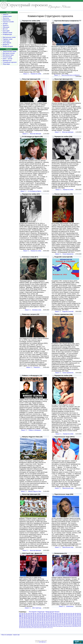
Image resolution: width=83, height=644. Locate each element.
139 (62, 622)
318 (38, 615)
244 (78, 617)
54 (36, 626)
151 (36, 622)
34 (67, 626)
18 (31, 628)
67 (77, 625)
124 (33, 624)
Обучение (6, 27)
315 (44, 615)
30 (74, 626)
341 (49, 614)
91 (39, 625)
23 (23, 628)
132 (78, 622)
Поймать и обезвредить (35, 430)
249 (67, 617)
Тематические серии (9, 51)
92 (38, 625)
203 (44, 620)
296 (25, 616)
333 (67, 614)
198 (56, 620)
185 (22, 621)
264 (33, 617)
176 (42, 621)
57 (31, 626)
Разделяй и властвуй (68, 311)
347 (36, 614)
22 (24, 628)
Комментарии (7, 16)
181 (31, 621)
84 (50, 625)
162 (73, 621)
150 (38, 622)
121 (40, 624)
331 (71, 614)
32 (71, 626)
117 (49, 624)
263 (36, 617)
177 (40, 621)
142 (56, 622)
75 (64, 625)
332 (69, 614)
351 (27, 614)
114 (56, 624)
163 (71, 621)
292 (33, 616)
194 (64, 620)
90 (41, 625)
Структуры (6, 41)
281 (58, 616)
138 (64, 622)
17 (33, 628)
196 (60, 620)
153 (31, 622)
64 (20, 626)
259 (44, 617)
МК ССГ (5, 29)
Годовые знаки (8, 39)
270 (20, 617)
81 (55, 625)
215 (80, 619)
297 (22, 616)
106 (73, 624)
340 (51, 614)
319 (36, 615)
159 (80, 621)
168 (60, 621)
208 (33, 620)
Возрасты (6, 45)
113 (58, 624)
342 (47, 614)
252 (60, 617)
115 (53, 624)
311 (53, 615)
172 (51, 621)
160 (78, 621)
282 (56, 616)
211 (27, 620)
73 (68, 625)
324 (25, 615)
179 (36, 621)
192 (69, 620)
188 (78, 620)
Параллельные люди (68, 488)
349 (31, 614)
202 (47, 620)
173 (49, 621)
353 (22, 614)
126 (29, 624)
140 (60, 622)
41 (56, 626)
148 (42, 622)
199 (53, 620)
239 (27, 619)
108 (69, 624)
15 (36, 628)
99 (26, 625)
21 (26, 628)
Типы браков (7, 43)
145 (49, 622)
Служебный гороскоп (10, 62)
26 (80, 626)
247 (71, 617)
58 (29, 626)
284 (51, 616)
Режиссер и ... (37, 367)
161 (76, 621)
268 (25, 617)
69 (74, 625)
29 (75, 626)
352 (25, 614)
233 (40, 619)
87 (45, 625)
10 (44, 628)
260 (42, 617)
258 (47, 617)
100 (25, 625)
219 (71, 619)
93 (36, 625)
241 (22, 619)
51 (40, 626)
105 (76, 624)
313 (49, 615)
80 (57, 625)
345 (40, 614)
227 (53, 619)
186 (20, 621)
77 (61, 625)
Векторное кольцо (9, 53)
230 (47, 619)
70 (72, 625)
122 (38, 624)
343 (44, 614)
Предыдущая (50, 612)
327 (80, 614)
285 (49, 616)
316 (42, 615)
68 (76, 625)
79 (58, 625)
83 (52, 625)
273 (76, 616)
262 (38, 617)
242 (20, 619)
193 (67, 620)
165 (67, 621)
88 (44, 625)
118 (47, 624)
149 (40, 622)
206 (38, 620)
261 (40, 617)
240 (25, 619)
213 (22, 620)
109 (67, 624)
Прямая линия (7, 33)
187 (80, 620)
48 (45, 626)
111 (62, 624)
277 (67, 616)
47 (47, 626)
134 (73, 622)
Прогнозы (6, 18)
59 (28, 626)
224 (60, 619)
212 (25, 620)
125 (31, 624)
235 (36, 619)
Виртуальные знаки (9, 37)
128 (25, 624)
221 (67, 619)
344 (42, 614)
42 (55, 626)
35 (66, 626)
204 (42, 620)
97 (30, 625)
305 (67, 615)
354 (20, 614)
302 (73, 615)
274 (73, 616)
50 (42, 626)
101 (22, 625)
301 (76, 615)
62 (23, 626)
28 (77, 626)
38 (61, 626)
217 (76, 619)
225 (58, 619)
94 (34, 625)
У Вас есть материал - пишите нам (10, 635)
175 (44, 621)
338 (56, 614)
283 (53, 616)
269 (22, 617)
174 (47, 621)
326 (20, 615)
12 (40, 628)
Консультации (7, 57)
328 (78, 614)
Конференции (7, 34)
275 (71, 616)
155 (27, 622)
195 (62, 620)
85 (49, 625)
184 (25, 621)
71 (71, 625)
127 (27, 624)
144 (51, 622)
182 (29, 621)
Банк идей (6, 31)
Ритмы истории (8, 46)
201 (49, 620)
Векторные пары (8, 55)
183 (27, 621)
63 (21, 626)
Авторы (5, 24)
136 (69, 622)
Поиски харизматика (68, 254)
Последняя (33, 612)
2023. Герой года (37, 608)
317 (40, 615)
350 (29, 614)
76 (63, 625)
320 (33, 615)
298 (20, 616)
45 (50, 626)
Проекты (6, 25)
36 (64, 626)
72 (69, 625)
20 (28, 628)
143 (53, 622)
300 (78, 615)
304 (69, 615)
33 (69, 626)
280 (60, 616)
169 (58, 621)
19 (29, 628)
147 (44, 622)
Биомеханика (70, 606)
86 (47, 625)
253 (58, 617)
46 (48, 626)
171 (53, 621)
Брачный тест (7, 60)
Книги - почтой (7, 59)
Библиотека (7, 20)
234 (38, 619)
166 (64, 621)
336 (60, 614)
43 (53, 626)
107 (71, 624)
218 (73, 619)
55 (34, 626)
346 (38, 614)
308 (60, 615)
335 (62, 614)
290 (38, 616)
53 (37, 626)
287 (44, 616)
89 (42, 625)
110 (64, 624)
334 (64, 614)
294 (29, 616)
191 (71, 620)
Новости (5, 14)
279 (62, 616)
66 (79, 625)
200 (51, 620)
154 (29, 622)
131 (80, 622)
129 (22, 624)
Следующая (41, 612)
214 (20, 620)
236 (33, 619)
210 (29, 620)
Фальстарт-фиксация (35, 134)
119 (44, 624)
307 (62, 615)
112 (60, 624)
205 (40, 620)
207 (36, 620)
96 (31, 625)
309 (58, 615)
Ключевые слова (37, 310)
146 (47, 622)
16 (34, 628)
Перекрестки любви (36, 74)
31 (72, 626)
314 (47, 615)
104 (78, 624)
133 (76, 622)
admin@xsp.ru (43, 642)
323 (27, 615)
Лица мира (6, 64)
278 (64, 616)
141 (58, 622)
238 (29, 619)
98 (28, 625)
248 (69, 617)
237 (31, 619)
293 (31, 616)
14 (37, 628)
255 (53, 617)
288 (42, 616)
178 (38, 621)
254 (56, 617)
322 (29, 615)
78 (60, 625)
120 (42, 624)
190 (73, 620)
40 (58, 626)
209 (31, 620)
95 (33, 625)
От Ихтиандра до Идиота (34, 191)
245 (76, 617)
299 (80, 615)
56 (33, 626)
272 (78, 616)
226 (56, 619)
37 (63, 626)
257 (49, 617)
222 (64, 619)
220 (69, 619)
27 (79, 626)
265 (31, 617)
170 (56, 621)
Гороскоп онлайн (8, 22)
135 (71, 622)
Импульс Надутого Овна (35, 491)
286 (47, 616)
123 (36, 624)
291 (36, 616)
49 (44, 626)
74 (66, 625)
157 (22, 622)
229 (49, 619)
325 (22, 615)
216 (78, 619)
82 (53, 625)
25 (20, 628)
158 (20, 622)
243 (80, 617)
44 (52, 626)
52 (39, 626)
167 (62, 621)
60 (26, 626)
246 (73, 617)
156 (25, 622)
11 (42, 628)
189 (76, 620)
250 (64, 617)
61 (24, 626)
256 (51, 617)
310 (56, 615)
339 (53, 614)
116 (51, 624)
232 (42, 619)
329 (76, 614)
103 (80, 624)
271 (80, 616)
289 (40, 616)
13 (39, 628)
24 (21, 628)
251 (62, 617)
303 (71, 615)
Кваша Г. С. (26, 74)
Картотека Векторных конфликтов (71, 75)
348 (33, 614)
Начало (57, 612)
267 (27, 617)
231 (44, 619)
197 (58, 620)
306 (64, 615)
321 (31, 615)
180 (33, 621)
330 (73, 614)
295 (27, 616)
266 (29, 617)
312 (51, 615)
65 (80, 625)
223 (62, 619)
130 (20, 624)
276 (69, 616)
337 (58, 614)
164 (69, 621)
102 (20, 625)
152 (33, 622)
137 (67, 622)
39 (59, 626)
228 (51, 619)
